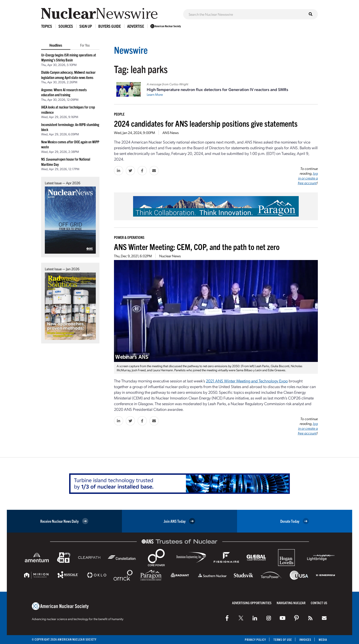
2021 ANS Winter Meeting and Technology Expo (247, 381)
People (119, 114)
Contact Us (319, 603)
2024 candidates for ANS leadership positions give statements (206, 123)
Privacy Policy (254, 640)
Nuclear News (170, 256)
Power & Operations (129, 237)
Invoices (305, 640)
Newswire (131, 49)
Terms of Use (282, 640)
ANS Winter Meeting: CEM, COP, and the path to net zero (197, 246)
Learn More (155, 94)
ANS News (171, 133)
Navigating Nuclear (291, 603)
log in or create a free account (308, 178)
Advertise (136, 26)
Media (323, 640)
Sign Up (86, 26)
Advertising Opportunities (252, 603)
